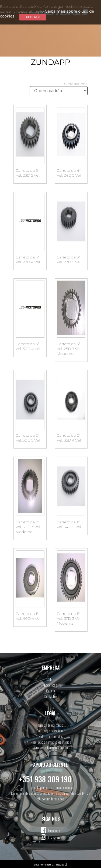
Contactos (50, 696)
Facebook (54, 830)
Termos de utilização (50, 725)
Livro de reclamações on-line (50, 748)
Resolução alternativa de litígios (51, 742)
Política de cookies (50, 736)
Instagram (54, 837)
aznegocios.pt (60, 864)
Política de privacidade (51, 731)
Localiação (51, 685)
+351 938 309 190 (45, 779)
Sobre (51, 679)
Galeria (50, 690)
